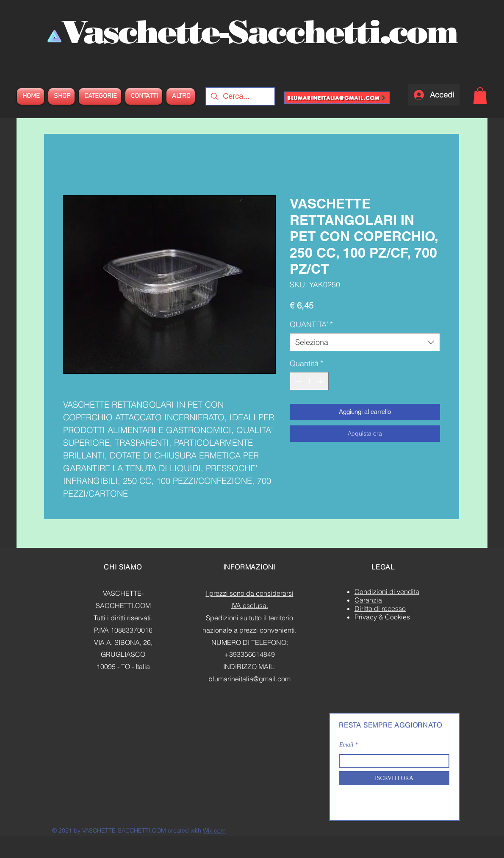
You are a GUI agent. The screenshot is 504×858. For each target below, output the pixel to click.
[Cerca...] (240, 96)
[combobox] (365, 342)
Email (346, 745)
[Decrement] (298, 381)
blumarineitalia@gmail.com (249, 679)
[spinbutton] (309, 381)
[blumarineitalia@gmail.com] (337, 98)
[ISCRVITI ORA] (394, 778)
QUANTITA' (311, 324)
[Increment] (321, 381)
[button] (480, 96)
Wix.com (214, 830)
